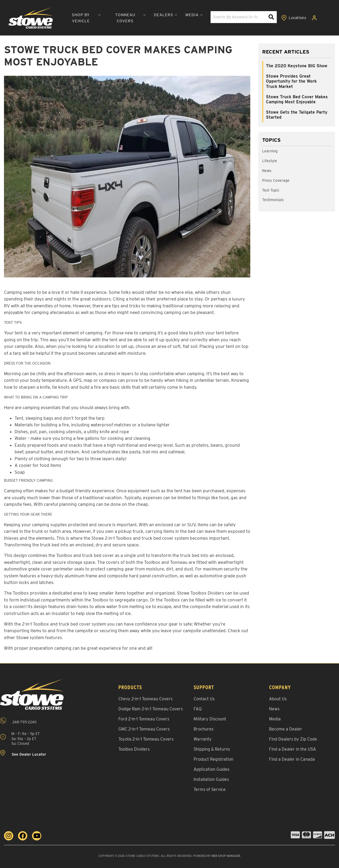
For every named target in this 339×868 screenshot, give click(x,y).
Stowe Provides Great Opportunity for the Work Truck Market (291, 81)
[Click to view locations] (294, 18)
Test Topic (271, 190)
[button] (83, 18)
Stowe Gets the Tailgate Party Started (297, 115)
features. (54, 637)
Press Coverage (276, 180)
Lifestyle (270, 161)
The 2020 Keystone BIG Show (297, 66)
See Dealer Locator (23, 753)
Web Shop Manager (226, 856)
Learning (270, 151)
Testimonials (273, 200)
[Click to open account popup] (314, 18)
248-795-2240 (18, 721)
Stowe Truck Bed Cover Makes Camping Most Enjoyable (297, 99)
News (267, 171)
